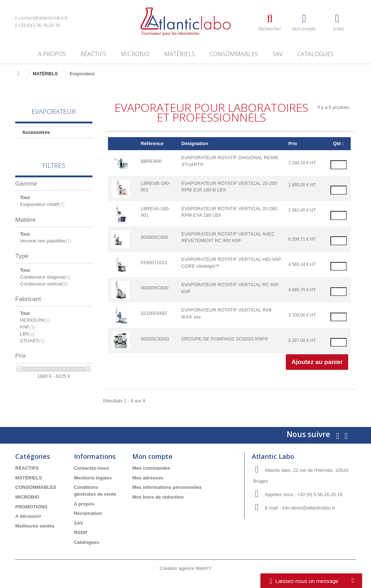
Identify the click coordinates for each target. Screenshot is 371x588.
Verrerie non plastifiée (46, 241)
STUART (32, 341)
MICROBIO (135, 54)
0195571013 (154, 263)
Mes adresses (148, 478)
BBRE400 (151, 161)
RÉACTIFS (93, 54)
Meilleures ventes (35, 526)
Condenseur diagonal (45, 277)
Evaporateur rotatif (42, 204)
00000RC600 (155, 288)
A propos (52, 54)
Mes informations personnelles (167, 487)
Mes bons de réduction (158, 497)
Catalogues (315, 54)
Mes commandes (151, 468)
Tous (25, 197)
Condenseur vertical (44, 284)
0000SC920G (155, 339)
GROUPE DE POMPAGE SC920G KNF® (225, 339)
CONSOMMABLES (234, 54)
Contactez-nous (92, 468)
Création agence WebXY (186, 568)
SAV (278, 54)
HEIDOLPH (35, 320)
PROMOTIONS (31, 507)
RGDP (81, 532)
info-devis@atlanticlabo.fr (308, 508)
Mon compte (152, 456)
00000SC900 (154, 237)
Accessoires (36, 132)
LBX (27, 334)
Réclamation (88, 513)
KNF (28, 327)
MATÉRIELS (180, 54)
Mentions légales (93, 478)
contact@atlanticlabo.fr (43, 18)
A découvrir (28, 516)
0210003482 (154, 313)
